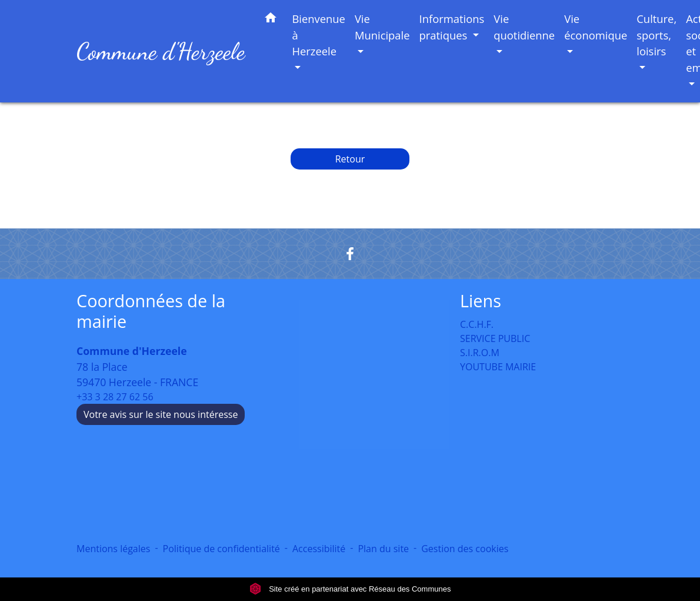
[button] (271, 20)
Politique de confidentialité (221, 549)
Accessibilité (319, 549)
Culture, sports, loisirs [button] (656, 35)
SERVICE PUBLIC (495, 338)
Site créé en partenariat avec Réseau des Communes (350, 589)
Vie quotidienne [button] (524, 27)
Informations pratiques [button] (452, 27)
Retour (350, 159)
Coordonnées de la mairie (151, 311)
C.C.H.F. (477, 324)
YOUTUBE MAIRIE (498, 367)
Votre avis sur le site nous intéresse (161, 414)
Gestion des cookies (465, 549)
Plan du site (383, 549)
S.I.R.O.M (480, 353)
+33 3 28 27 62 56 (115, 397)
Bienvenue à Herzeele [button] (319, 35)
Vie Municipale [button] (382, 27)
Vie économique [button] (596, 27)
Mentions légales (113, 549)
